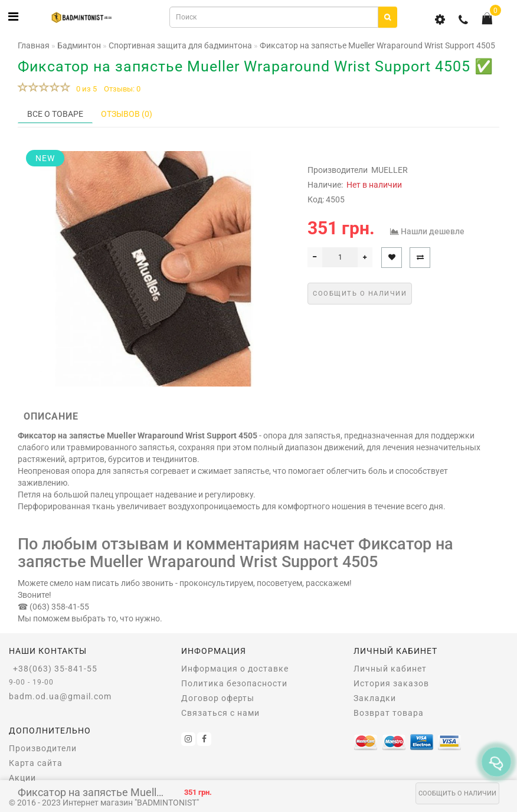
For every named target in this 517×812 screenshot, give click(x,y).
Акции (22, 778)
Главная (34, 45)
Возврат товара (389, 713)
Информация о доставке (235, 669)
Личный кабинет (390, 669)
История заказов (391, 683)
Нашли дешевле (433, 231)
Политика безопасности (234, 683)
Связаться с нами (220, 713)
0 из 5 (85, 89)
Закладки (375, 698)
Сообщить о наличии (457, 793)
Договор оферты (218, 698)
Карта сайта (36, 763)
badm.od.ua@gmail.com (60, 696)
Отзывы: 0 (122, 89)
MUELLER (390, 170)
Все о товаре (55, 114)
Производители (43, 748)
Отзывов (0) (127, 114)
